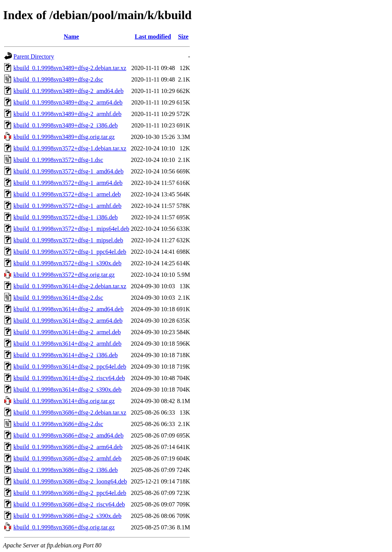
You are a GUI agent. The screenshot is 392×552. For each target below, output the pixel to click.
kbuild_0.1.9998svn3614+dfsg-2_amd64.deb (69, 309)
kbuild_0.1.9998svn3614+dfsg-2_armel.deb (67, 332)
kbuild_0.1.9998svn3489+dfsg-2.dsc (58, 79)
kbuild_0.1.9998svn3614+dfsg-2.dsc (58, 298)
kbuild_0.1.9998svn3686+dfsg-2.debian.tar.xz (70, 412)
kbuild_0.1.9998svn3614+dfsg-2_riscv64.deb (69, 378)
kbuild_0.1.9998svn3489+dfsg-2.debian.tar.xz (70, 68)
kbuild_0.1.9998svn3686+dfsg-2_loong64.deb (70, 481)
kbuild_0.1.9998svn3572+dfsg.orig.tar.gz (64, 275)
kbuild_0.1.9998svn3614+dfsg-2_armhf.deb (67, 344)
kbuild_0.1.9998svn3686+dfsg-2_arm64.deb (68, 447)
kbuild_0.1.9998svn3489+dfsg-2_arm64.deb (68, 102)
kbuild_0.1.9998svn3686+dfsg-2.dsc (58, 424)
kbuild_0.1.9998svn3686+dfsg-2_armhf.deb (67, 458)
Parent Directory (34, 56)
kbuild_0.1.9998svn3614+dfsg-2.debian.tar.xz (70, 286)
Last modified (153, 37)
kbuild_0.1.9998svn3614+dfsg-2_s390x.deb (67, 390)
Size (183, 37)
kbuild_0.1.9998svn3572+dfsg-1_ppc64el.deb (70, 252)
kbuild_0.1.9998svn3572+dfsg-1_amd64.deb (69, 171)
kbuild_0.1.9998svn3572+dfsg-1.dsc (58, 160)
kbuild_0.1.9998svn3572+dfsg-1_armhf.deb (67, 206)
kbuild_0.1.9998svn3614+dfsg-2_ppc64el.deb (70, 367)
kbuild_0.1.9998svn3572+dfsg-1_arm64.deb (68, 183)
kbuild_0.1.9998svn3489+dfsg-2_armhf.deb (67, 114)
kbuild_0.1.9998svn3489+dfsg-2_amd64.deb (69, 91)
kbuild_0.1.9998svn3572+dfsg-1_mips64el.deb (71, 229)
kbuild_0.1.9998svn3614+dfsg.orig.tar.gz (64, 401)
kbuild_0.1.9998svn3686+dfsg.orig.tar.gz (64, 527)
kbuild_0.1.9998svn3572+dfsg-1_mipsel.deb (68, 240)
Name (71, 37)
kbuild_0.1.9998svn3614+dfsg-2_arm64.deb (68, 321)
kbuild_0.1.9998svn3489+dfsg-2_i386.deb (66, 125)
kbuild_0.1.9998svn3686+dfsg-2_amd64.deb (69, 435)
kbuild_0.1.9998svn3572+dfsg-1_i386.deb (66, 217)
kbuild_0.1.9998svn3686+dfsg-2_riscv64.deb (69, 504)
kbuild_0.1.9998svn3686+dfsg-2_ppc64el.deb (70, 493)
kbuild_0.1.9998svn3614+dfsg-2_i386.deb (66, 355)
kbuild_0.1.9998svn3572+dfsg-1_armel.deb (67, 194)
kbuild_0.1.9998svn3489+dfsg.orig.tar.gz (64, 137)
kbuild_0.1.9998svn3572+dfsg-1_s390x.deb (67, 263)
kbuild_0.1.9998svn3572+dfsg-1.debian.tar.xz (70, 148)
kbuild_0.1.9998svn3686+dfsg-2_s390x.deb (67, 516)
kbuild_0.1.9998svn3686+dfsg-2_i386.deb (66, 470)
